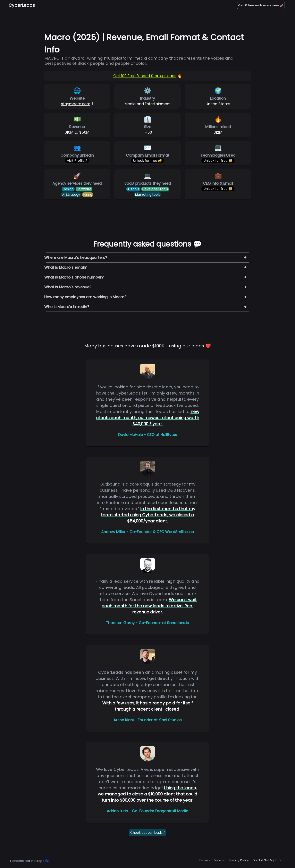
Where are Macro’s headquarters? (76, 258)
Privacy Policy (239, 860)
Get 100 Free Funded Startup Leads (145, 76)
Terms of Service (212, 860)
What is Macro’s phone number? (74, 277)
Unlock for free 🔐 (147, 161)
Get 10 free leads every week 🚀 (261, 5)
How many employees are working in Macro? (85, 297)
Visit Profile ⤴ (77, 161)
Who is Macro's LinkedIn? (67, 307)
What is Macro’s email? (65, 267)
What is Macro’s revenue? (68, 287)
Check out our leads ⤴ (148, 833)
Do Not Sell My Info (267, 860)
